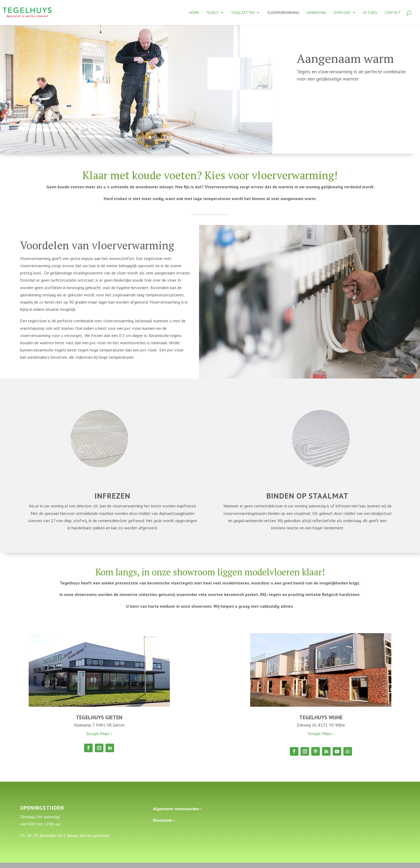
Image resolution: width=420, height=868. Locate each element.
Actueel (370, 13)
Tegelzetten (243, 13)
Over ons (342, 13)
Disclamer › (164, 820)
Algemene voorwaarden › (177, 809)
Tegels (212, 13)
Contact (393, 13)
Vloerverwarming (283, 13)
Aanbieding (316, 13)
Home (194, 13)
